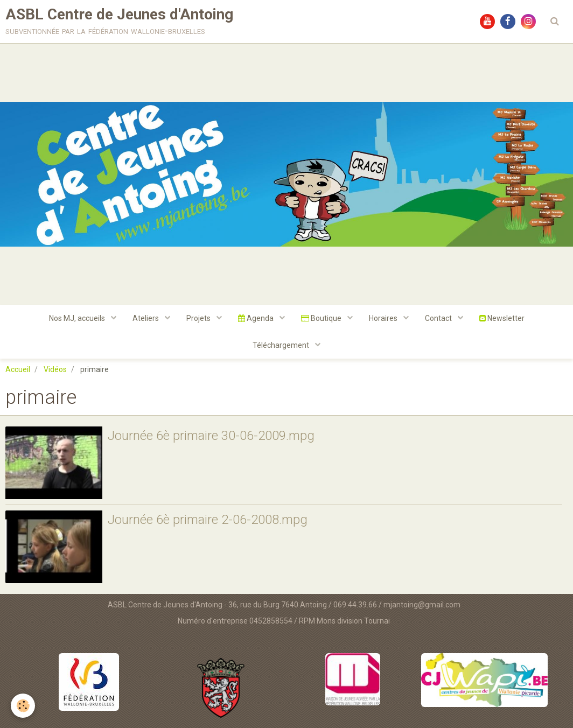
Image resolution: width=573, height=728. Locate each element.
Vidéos (55, 369)
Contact (439, 318)
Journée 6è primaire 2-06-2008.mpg (208, 520)
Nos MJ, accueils (78, 318)
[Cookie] (23, 706)
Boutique (322, 318)
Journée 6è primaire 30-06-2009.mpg (211, 436)
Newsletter (502, 318)
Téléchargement (282, 345)
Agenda (257, 318)
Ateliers (146, 318)
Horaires (384, 318)
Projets (199, 318)
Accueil (18, 369)
